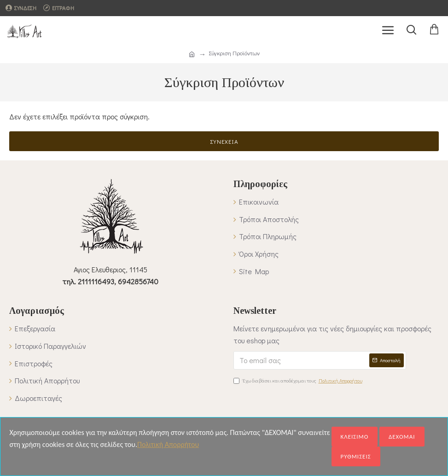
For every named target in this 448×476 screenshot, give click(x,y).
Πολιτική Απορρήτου (168, 444)
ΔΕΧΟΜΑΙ (402, 437)
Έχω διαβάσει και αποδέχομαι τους (299, 381)
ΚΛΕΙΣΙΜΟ (355, 437)
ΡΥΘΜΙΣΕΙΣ (356, 456)
